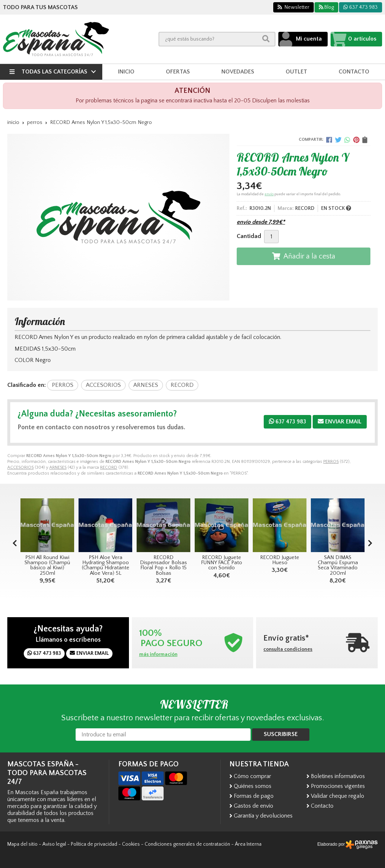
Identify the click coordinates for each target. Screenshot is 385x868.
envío (269, 194)
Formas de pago (254, 796)
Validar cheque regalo (338, 796)
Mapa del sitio (22, 844)
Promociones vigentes (338, 786)
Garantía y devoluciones (263, 816)
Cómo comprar (252, 776)
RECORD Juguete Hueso (280, 560)
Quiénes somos (253, 786)
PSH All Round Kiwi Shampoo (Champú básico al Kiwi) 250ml (47, 565)
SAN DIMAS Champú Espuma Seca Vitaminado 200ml (338, 565)
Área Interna (248, 844)
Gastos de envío (254, 806)
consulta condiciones (288, 649)
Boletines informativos (338, 776)
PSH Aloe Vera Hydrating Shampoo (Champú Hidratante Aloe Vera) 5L (106, 565)
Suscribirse (281, 734)
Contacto (322, 806)
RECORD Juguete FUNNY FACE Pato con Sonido (222, 563)
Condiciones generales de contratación (187, 844)
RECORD (109, 467)
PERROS (331, 462)
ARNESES (58, 467)
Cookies (131, 844)
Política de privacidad (94, 844)
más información (158, 654)
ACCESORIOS (20, 467)
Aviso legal (54, 844)
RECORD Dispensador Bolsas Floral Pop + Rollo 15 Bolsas (163, 565)
